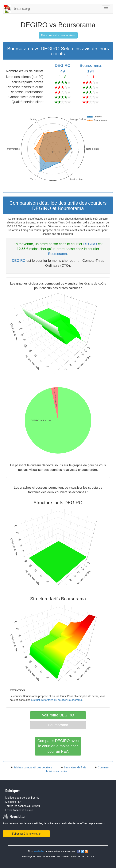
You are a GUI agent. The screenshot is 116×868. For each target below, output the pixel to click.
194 (91, 71)
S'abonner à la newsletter (26, 834)
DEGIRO (63, 65)
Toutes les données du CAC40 (23, 806)
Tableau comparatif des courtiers (33, 767)
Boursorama (91, 65)
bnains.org (22, 9)
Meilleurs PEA (13, 802)
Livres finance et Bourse (19, 810)
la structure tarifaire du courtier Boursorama (56, 700)
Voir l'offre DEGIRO (58, 715)
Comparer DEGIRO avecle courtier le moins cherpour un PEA (58, 746)
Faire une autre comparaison (58, 35)
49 (63, 71)
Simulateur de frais (75, 767)
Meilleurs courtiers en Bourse (22, 798)
